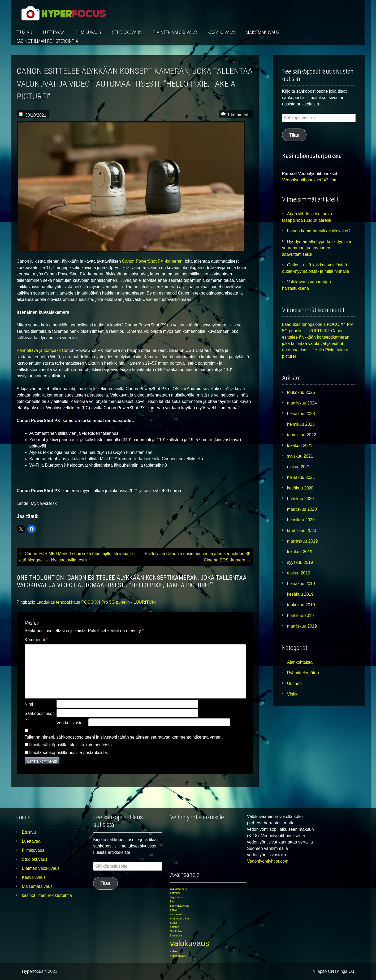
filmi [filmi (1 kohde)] (173, 901)
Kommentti (36, 640)
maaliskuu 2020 (302, 509)
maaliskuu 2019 (302, 626)
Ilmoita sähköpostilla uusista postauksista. (69, 753)
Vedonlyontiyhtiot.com (268, 861)
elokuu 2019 (299, 573)
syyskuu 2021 (300, 456)
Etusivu (24, 32)
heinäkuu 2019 (301, 584)
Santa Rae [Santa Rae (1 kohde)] (177, 931)
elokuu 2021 (299, 467)
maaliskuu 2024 (302, 403)
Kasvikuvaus (221, 32)
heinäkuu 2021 (301, 477)
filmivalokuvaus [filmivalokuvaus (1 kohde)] (180, 906)
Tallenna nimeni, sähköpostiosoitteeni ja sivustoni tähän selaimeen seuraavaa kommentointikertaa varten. (124, 737)
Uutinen (294, 683)
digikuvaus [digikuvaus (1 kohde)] (177, 897)
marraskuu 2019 (302, 541)
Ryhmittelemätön (303, 673)
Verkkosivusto (70, 723)
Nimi (30, 704)
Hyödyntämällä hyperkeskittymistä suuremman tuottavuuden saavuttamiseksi (317, 248)
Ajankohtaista (300, 662)
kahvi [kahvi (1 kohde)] (173, 910)
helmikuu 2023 (301, 424)
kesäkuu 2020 (300, 488)
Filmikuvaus (88, 32)
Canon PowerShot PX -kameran (152, 261)
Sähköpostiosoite (40, 717)
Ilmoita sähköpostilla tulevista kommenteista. (71, 745)
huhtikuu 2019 (301, 615)
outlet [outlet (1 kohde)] (174, 923)
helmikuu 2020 (301, 520)
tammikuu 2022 (302, 435)
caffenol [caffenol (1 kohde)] (175, 893)
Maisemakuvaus (263, 32)
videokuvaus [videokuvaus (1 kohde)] (178, 956)
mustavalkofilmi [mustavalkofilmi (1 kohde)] (180, 918)
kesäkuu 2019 (300, 594)
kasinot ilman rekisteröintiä (47, 41)
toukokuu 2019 (301, 605)
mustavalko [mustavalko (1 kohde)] (177, 914)
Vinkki (293, 694)
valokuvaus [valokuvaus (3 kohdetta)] (190, 943)
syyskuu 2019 (300, 562)
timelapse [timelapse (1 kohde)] (176, 935)
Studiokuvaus (127, 32)
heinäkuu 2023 (301, 414)
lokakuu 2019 (300, 552)
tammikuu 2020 (302, 531)
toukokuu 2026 (301, 392)
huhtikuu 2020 (301, 499)
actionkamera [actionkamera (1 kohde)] (179, 889)
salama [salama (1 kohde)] (175, 927)
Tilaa (294, 135)
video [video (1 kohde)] (173, 951)
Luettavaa (54, 32)
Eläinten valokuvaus (175, 32)
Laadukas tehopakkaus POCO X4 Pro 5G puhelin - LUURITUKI (96, 602)
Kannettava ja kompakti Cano (44, 350)
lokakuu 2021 (300, 446)
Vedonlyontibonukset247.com (310, 180)
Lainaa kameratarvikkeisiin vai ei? (319, 231)
